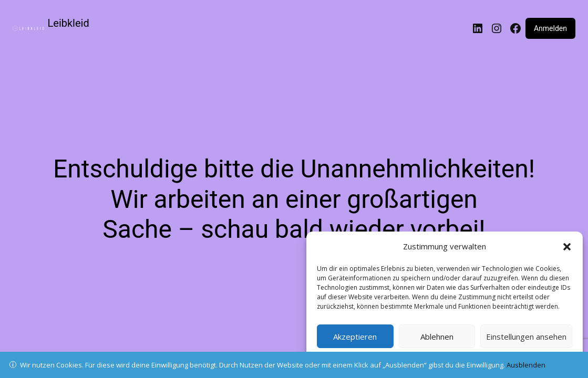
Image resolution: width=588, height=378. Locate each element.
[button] (567, 247)
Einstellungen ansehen (526, 337)
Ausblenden (526, 365)
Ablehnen (437, 337)
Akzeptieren (355, 337)
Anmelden (550, 28)
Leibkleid (69, 23)
